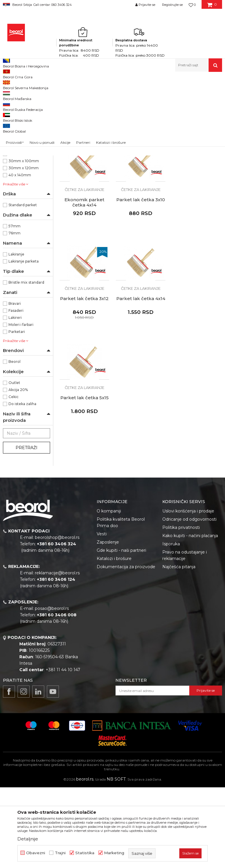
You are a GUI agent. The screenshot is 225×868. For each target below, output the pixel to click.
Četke (99, 84)
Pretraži (27, 528)
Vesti (102, 615)
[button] (199, 65)
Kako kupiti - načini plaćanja (190, 616)
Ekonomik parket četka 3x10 (84, 184)
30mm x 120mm (24, 249)
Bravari (15, 384)
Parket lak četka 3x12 (141, 280)
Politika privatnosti (181, 608)
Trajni (60, 853)
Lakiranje (16, 335)
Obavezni (36, 853)
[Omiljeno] (192, 5)
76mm (15, 314)
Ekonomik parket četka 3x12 (141, 184)
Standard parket (23, 286)
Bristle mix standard (26, 363)
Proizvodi (26, 84)
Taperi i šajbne (18, 184)
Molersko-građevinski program (64, 84)
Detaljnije (28, 839)
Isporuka (171, 625)
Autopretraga (123, 94)
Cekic (13, 477)
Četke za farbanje (22, 149)
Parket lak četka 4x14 (197, 280)
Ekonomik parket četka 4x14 (197, 184)
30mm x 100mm (24, 242)
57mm (15, 307)
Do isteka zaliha (22, 484)
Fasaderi (16, 391)
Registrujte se (172, 5)
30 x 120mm (20, 235)
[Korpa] (212, 7)
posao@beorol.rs (52, 689)
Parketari (17, 412)
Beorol (8, 84)
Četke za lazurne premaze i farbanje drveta (27, 125)
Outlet (14, 463)
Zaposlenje (108, 623)
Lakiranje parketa (24, 342)
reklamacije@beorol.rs (57, 654)
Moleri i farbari (21, 405)
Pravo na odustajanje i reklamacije (185, 636)
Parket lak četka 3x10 (84, 280)
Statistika (85, 853)
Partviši (12, 170)
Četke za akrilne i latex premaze (23, 138)
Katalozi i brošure (114, 639)
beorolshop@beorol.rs (57, 618)
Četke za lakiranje (21, 156)
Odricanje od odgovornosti (189, 600)
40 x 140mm (20, 256)
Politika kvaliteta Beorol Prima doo (121, 603)
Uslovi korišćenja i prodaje (188, 592)
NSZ (16, 207)
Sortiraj (150, 94)
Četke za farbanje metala (25, 111)
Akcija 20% (18, 470)
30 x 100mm (20, 227)
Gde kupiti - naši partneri (121, 631)
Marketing (114, 853)
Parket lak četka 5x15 (85, 379)
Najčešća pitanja (179, 647)
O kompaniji (109, 592)
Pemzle (13, 177)
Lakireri (15, 398)
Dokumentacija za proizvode (126, 647)
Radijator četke (19, 163)
